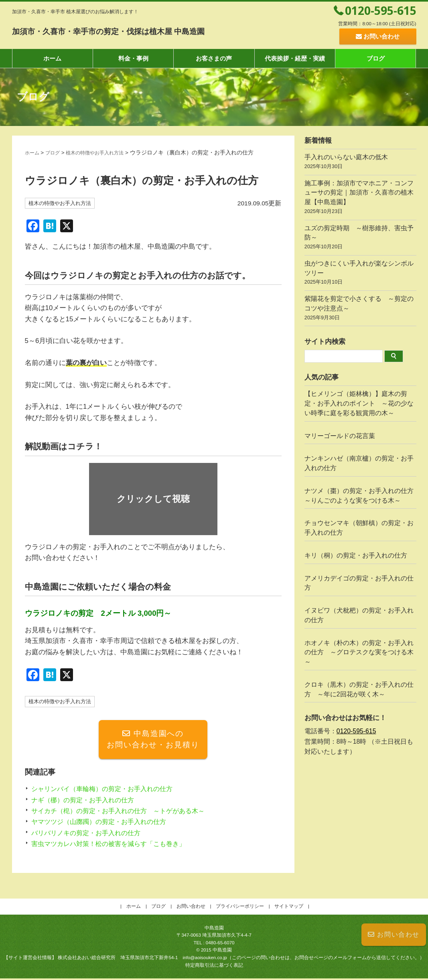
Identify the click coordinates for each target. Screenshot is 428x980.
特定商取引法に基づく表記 (214, 966)
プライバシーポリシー (240, 908)
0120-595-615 (381, 10)
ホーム (52, 58)
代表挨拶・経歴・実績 (295, 58)
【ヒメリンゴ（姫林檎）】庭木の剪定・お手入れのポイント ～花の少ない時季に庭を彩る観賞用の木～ (359, 403)
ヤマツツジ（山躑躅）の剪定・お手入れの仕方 (103, 823)
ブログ (376, 58)
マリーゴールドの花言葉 (340, 436)
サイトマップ (289, 908)
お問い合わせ (394, 934)
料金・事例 (133, 58)
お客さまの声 (214, 58)
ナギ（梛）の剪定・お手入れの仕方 (86, 801)
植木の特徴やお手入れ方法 (104, 153)
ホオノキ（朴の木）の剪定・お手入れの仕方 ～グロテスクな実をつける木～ (359, 652)
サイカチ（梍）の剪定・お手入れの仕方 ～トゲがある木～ (123, 812)
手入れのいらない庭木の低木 (360, 163)
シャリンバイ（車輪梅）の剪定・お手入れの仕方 (106, 790)
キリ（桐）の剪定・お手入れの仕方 (356, 555)
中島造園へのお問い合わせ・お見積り (153, 741)
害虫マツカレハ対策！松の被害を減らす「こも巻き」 (113, 845)
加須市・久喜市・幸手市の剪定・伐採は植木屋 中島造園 (149, 30)
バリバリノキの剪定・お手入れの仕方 (89, 834)
